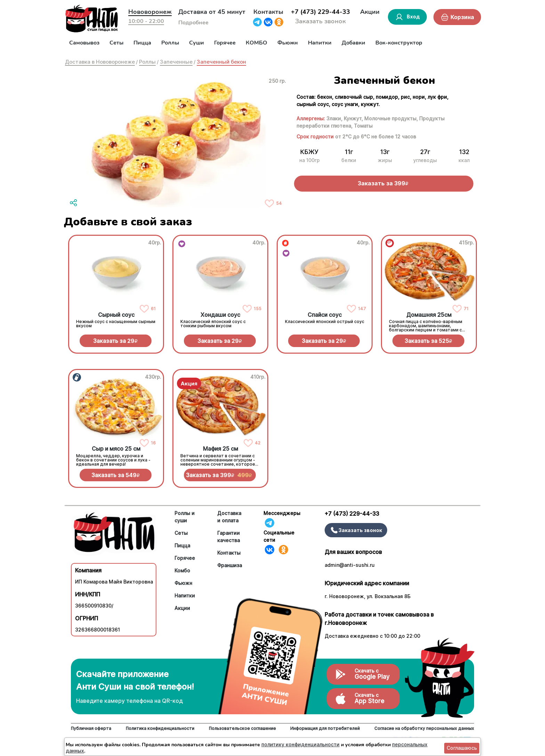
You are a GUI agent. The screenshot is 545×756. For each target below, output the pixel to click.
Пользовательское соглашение (242, 728)
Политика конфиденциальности (160, 728)
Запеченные (176, 62)
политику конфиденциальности (300, 744)
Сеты (116, 43)
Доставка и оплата (229, 517)
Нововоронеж (150, 12)
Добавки (353, 43)
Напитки (320, 43)
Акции (370, 12)
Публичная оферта (91, 728)
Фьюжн (288, 43)
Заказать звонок (320, 21)
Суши (197, 43)
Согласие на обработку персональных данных (424, 728)
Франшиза (230, 565)
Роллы (170, 43)
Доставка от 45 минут (212, 12)
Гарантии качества (229, 537)
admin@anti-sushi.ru (350, 565)
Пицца (142, 43)
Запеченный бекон (221, 62)
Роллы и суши (185, 517)
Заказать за (115, 341)
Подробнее (193, 23)
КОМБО (257, 43)
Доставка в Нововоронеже (100, 62)
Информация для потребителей (325, 728)
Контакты (268, 12)
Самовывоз (84, 43)
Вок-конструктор (399, 43)
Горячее (225, 43)
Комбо (182, 570)
